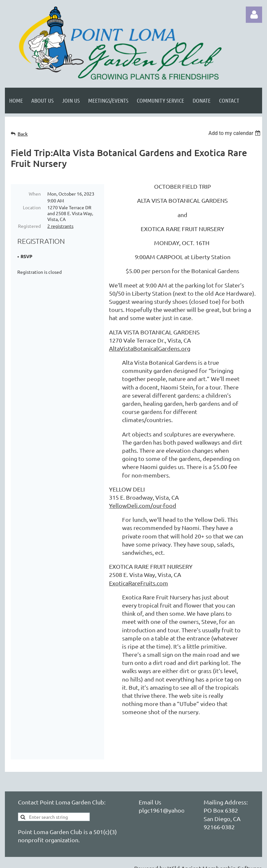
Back (23, 134)
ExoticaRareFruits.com (139, 583)
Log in (254, 15)
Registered (29, 226)
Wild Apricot (184, 860)
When (35, 194)
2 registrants (60, 226)
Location (32, 207)
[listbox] (235, 133)
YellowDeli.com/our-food (143, 505)
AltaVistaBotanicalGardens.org (150, 348)
